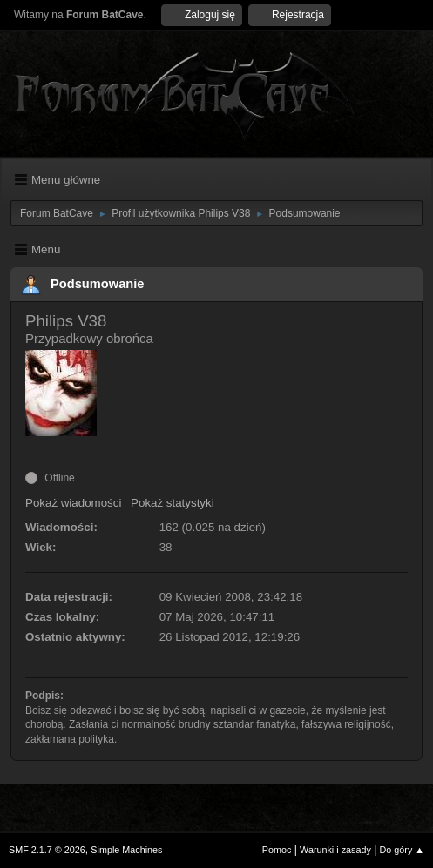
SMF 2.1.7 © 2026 (47, 850)
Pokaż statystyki (173, 503)
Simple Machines (126, 850)
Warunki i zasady (335, 850)
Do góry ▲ (402, 850)
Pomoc (277, 850)
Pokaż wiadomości (73, 503)
